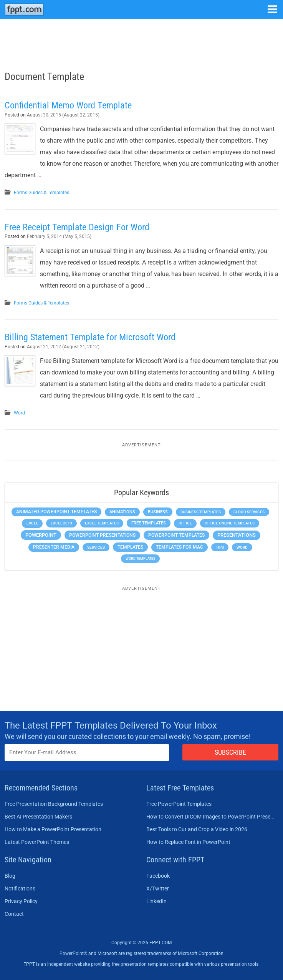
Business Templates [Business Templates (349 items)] (201, 512)
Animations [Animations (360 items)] (122, 512)
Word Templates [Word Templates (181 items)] (140, 558)
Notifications (20, 888)
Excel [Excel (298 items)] (32, 523)
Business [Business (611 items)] (158, 512)
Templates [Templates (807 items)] (130, 547)
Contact (14, 914)
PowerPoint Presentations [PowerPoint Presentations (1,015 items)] (102, 535)
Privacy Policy (21, 901)
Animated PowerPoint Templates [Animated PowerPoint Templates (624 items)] (56, 512)
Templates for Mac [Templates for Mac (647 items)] (180, 547)
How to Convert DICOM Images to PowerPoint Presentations (210, 817)
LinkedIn (156, 901)
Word (19, 413)
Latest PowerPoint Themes (37, 842)
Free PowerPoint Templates (179, 804)
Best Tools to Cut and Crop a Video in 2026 (197, 829)
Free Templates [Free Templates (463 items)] (149, 523)
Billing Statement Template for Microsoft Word (90, 337)
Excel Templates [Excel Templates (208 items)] (102, 523)
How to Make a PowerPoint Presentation (53, 829)
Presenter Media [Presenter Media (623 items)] (54, 547)
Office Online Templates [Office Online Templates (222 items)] (230, 523)
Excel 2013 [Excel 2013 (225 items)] (61, 523)
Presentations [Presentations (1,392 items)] (237, 535)
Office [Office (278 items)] (185, 523)
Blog (10, 876)
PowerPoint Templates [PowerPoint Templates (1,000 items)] (176, 535)
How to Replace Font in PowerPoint (188, 842)
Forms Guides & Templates (41, 193)
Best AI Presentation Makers (38, 817)
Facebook (158, 876)
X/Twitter (158, 888)
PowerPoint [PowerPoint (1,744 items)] (41, 535)
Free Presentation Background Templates (54, 804)
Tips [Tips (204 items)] (220, 547)
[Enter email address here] (87, 753)
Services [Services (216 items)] (96, 547)
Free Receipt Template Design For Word (77, 227)
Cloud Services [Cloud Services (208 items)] (249, 512)
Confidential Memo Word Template (68, 105)
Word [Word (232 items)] (242, 547)
